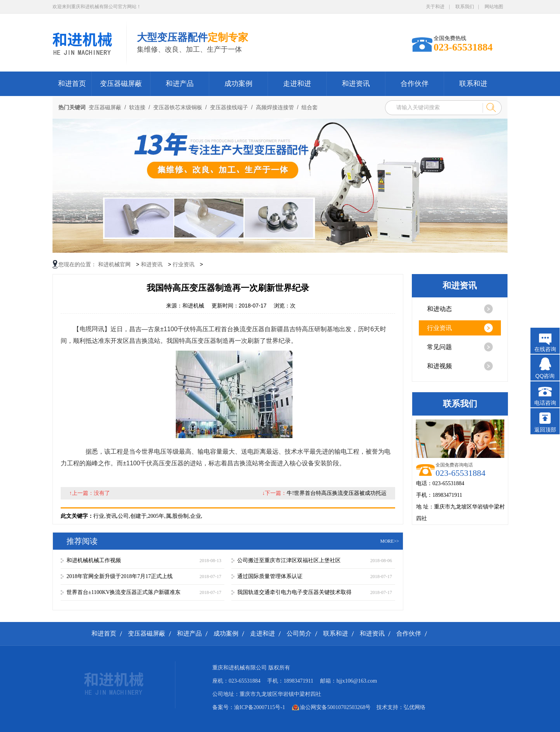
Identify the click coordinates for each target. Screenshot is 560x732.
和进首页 (72, 84)
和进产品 (180, 84)
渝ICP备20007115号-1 (260, 707)
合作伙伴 (415, 84)
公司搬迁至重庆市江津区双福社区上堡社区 (289, 560)
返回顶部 (545, 430)
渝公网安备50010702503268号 (335, 707)
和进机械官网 (114, 264)
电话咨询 (545, 403)
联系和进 (473, 84)
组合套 (310, 107)
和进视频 (439, 366)
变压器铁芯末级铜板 (178, 107)
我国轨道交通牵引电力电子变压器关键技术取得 (294, 592)
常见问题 (439, 347)
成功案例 (238, 84)
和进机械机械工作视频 (94, 560)
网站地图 (494, 7)
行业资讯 (184, 264)
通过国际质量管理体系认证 (270, 576)
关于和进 (435, 7)
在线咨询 (545, 349)
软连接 (137, 107)
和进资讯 (356, 84)
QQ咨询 (545, 376)
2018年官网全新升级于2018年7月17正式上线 (120, 576)
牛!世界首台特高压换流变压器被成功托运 (337, 493)
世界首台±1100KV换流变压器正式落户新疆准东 (123, 592)
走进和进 (297, 84)
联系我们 (465, 7)
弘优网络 (415, 707)
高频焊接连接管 (275, 107)
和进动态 (439, 309)
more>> (390, 541)
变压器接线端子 (229, 107)
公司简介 (299, 633)
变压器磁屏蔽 (121, 84)
